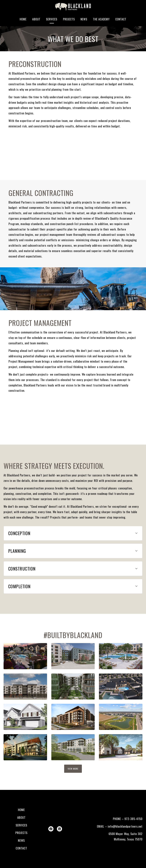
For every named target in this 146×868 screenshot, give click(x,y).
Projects (69, 19)
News (84, 19)
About (36, 19)
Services (52, 19)
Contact (121, 19)
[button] (73, 533)
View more (73, 769)
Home (23, 19)
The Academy (101, 19)
